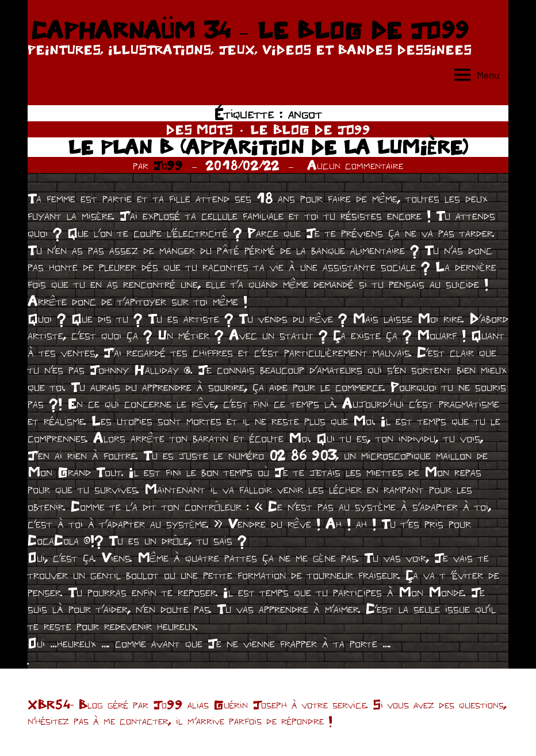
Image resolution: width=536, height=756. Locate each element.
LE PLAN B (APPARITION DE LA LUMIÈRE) (268, 147)
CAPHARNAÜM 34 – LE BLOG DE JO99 (249, 30)
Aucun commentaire (355, 165)
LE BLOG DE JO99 (310, 129)
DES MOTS (199, 129)
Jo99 (168, 165)
